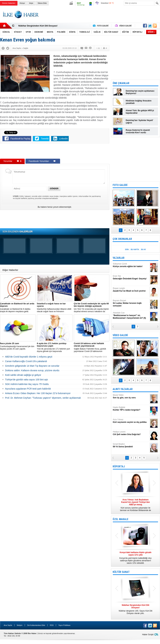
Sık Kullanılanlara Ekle (36, 625)
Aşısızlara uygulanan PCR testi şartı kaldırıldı (28, 389)
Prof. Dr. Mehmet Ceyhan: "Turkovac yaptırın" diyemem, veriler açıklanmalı (43, 398)
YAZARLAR (119, 258)
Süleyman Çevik (131, 265)
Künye (22, 3)
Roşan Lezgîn (131, 290)
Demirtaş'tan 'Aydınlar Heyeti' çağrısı (139, 122)
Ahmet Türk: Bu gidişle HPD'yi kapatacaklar (140, 112)
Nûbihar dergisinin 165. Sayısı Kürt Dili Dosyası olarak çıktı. (136, 609)
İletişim (20, 625)
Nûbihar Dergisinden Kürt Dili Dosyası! (38, 26)
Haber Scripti (148, 635)
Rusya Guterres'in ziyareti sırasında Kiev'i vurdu (138, 131)
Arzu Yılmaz (131, 421)
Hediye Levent (131, 433)
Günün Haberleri (9, 3)
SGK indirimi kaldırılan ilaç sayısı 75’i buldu (27, 384)
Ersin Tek (131, 277)
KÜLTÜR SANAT (121, 572)
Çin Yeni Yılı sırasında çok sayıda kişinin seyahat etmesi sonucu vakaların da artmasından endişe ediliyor (92, 308)
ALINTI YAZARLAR (123, 389)
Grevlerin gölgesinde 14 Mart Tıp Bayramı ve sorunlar (32, 366)
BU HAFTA (135, 250)
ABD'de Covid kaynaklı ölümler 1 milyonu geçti (29, 357)
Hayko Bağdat (131, 409)
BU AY (144, 250)
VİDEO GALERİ (120, 335)
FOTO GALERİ (120, 185)
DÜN (127, 250)
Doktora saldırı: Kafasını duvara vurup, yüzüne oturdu (32, 370)
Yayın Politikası (64, 625)
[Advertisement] (55, 152)
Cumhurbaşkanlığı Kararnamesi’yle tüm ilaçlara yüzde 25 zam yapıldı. (18, 346)
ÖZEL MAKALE (120, 519)
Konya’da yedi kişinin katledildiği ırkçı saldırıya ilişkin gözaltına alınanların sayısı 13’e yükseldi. (136, 558)
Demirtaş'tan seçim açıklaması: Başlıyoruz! (140, 92)
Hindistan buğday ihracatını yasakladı (139, 102)
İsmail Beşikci (131, 445)
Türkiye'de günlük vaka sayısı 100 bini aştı (27, 380)
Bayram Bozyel (131, 303)
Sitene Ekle (42, 3)
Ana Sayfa (8, 625)
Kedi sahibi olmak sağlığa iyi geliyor (23, 375)
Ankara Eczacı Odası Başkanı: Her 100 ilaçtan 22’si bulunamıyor (38, 393)
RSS (52, 625)
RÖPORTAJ (119, 466)
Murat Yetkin (131, 396)
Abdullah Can (131, 315)
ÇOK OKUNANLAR (122, 239)
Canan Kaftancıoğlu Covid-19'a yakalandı (26, 361)
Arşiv (31, 3)
